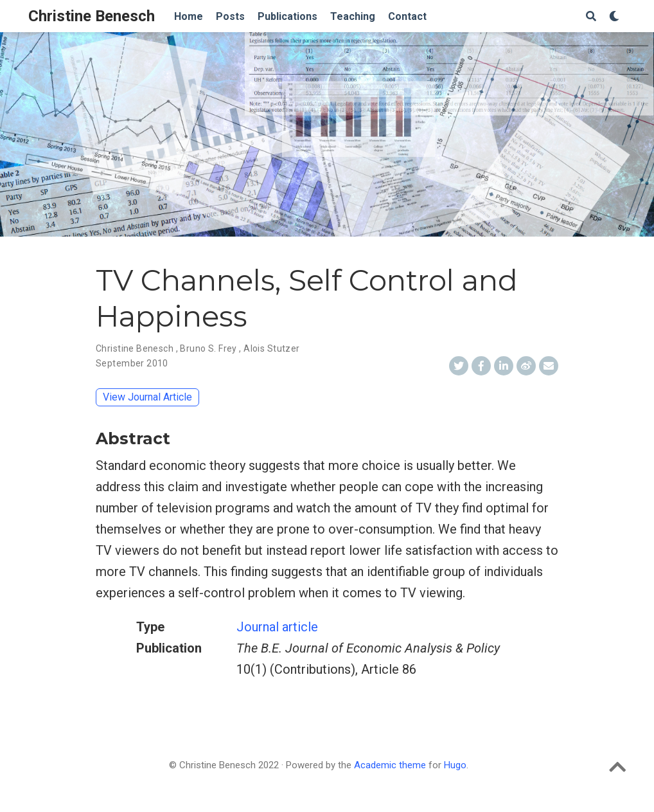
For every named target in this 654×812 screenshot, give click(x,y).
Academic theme (390, 765)
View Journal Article (147, 397)
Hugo (455, 765)
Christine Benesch (92, 16)
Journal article (277, 627)
